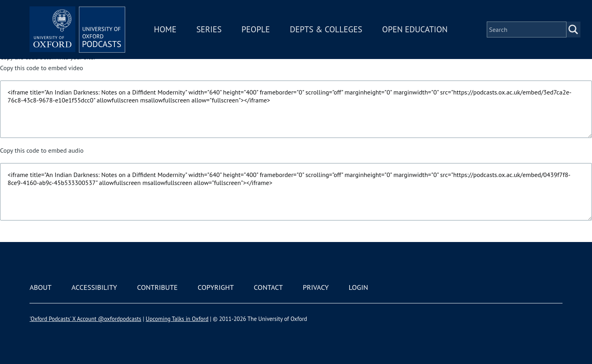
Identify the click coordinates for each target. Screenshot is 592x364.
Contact (268, 287)
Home (165, 29)
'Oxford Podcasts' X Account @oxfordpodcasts (85, 319)
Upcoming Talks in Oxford (177, 319)
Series (209, 29)
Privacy (316, 287)
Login (359, 287)
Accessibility (94, 287)
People (256, 29)
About (40, 287)
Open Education (415, 29)
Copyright (216, 287)
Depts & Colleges (326, 29)
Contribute (157, 287)
